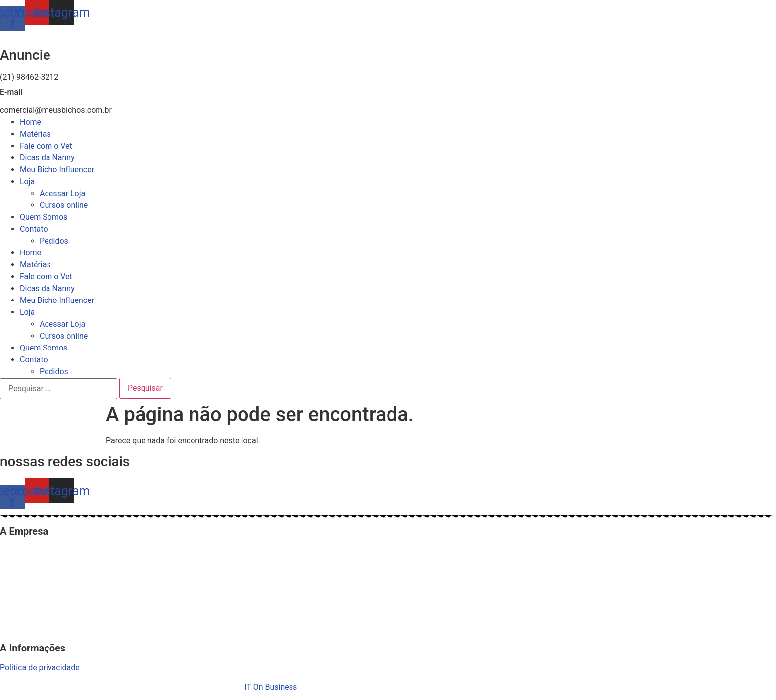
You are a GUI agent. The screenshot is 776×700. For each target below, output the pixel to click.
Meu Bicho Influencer (57, 170)
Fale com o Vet (46, 146)
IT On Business (271, 687)
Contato (34, 229)
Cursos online (64, 205)
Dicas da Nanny (47, 158)
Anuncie (25, 55)
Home (30, 122)
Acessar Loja (62, 193)
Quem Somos (44, 217)
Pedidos (54, 241)
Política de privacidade (40, 668)
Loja (27, 181)
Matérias (35, 134)
